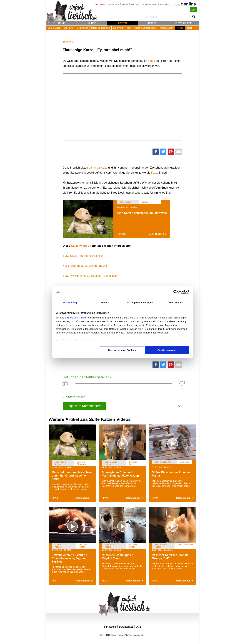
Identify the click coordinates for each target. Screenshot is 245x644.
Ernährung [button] (118, 28)
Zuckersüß (69, 42)
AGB (139, 627)
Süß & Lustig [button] (54, 28)
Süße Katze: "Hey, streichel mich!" (84, 256)
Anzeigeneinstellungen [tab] (140, 302)
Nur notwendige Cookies (122, 350)
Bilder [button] (189, 28)
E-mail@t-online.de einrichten (155, 4)
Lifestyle (135, 4)
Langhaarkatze (98, 168)
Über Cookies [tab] (175, 302)
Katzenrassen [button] (167, 28)
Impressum (110, 627)
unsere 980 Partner (76, 318)
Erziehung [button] (69, 28)
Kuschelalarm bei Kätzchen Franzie (85, 266)
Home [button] (61, 23)
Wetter (125, 4)
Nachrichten (113, 4)
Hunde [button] (92, 23)
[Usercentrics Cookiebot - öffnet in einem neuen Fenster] (176, 292)
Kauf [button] (129, 28)
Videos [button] (180, 28)
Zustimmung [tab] (70, 302)
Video (151, 61)
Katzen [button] (122, 23)
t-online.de (100, 4)
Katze (155, 173)
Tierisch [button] (153, 23)
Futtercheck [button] (184, 23)
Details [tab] (105, 302)
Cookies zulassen (167, 350)
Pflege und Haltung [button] (101, 28)
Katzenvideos (80, 246)
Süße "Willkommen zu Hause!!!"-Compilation (90, 276)
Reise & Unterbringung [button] (145, 28)
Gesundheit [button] (82, 28)
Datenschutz (126, 627)
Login (193, 10)
